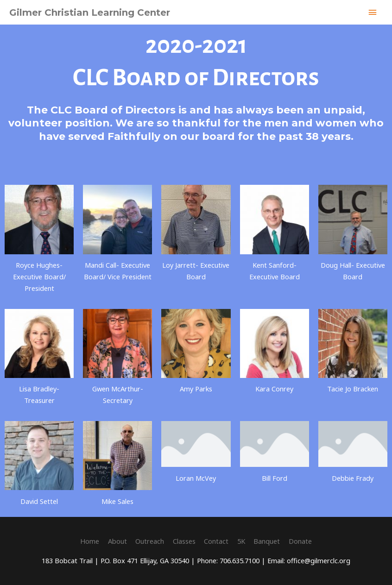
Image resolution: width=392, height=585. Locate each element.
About (117, 541)
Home (90, 541)
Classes (184, 541)
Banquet (267, 541)
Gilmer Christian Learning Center (90, 13)
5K (241, 541)
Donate (300, 541)
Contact (216, 541)
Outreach (150, 541)
